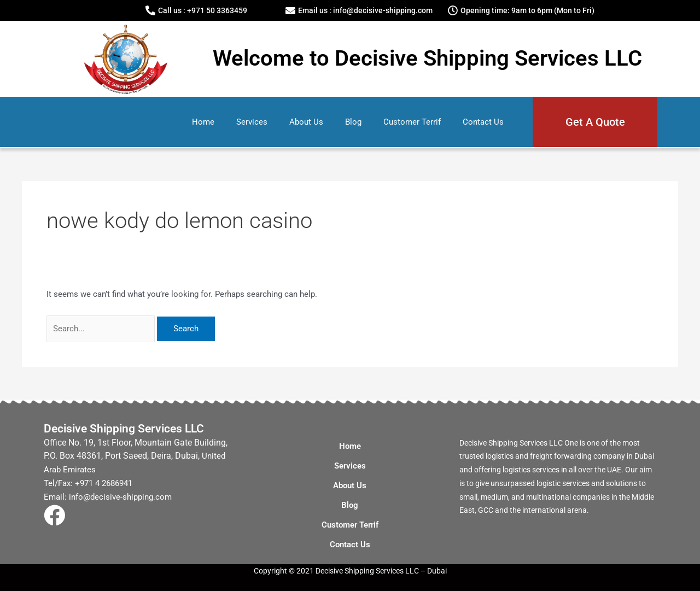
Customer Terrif (412, 122)
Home (203, 122)
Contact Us (483, 122)
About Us (306, 122)
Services (252, 122)
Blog (353, 122)
